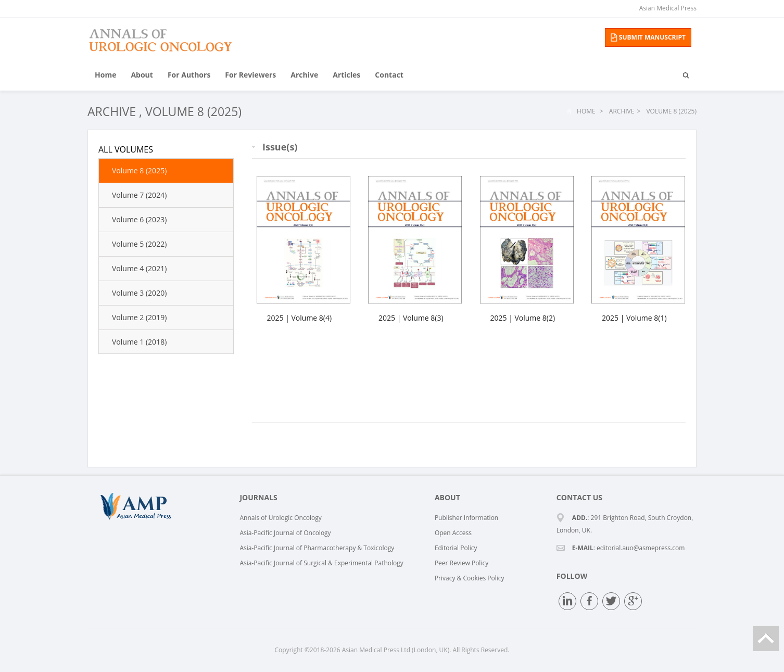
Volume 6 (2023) (139, 219)
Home (105, 75)
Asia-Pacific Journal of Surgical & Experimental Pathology (321, 563)
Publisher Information (466, 518)
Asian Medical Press (668, 8)
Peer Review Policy (461, 563)
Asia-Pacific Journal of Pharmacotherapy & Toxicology (317, 548)
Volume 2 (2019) (139, 317)
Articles (346, 75)
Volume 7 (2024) (139, 195)
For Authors (189, 75)
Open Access (453, 533)
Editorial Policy (456, 548)
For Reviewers (250, 75)
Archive (304, 75)
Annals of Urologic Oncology (280, 518)
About (142, 75)
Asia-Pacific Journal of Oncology (285, 533)
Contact (389, 75)
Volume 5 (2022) (139, 244)
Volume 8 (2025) (193, 111)
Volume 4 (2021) (139, 268)
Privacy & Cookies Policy (470, 578)
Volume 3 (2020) (139, 293)
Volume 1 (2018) (139, 342)
